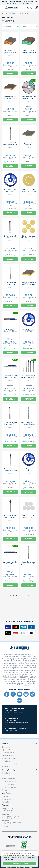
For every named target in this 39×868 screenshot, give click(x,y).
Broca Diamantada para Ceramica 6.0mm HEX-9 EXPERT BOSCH (10, 145)
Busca (14, 14)
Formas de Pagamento (9, 776)
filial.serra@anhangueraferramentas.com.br (13, 818)
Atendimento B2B (8, 755)
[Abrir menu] (3, 8)
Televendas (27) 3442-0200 (12, 816)
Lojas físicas (6, 750)
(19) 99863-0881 (11, 730)
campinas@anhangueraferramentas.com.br (13, 812)
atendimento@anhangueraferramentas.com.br (16, 722)
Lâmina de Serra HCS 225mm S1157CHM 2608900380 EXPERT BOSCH (10, 378)
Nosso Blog (6, 767)
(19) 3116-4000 (11, 710)
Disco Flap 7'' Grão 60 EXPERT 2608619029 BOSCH (10, 191)
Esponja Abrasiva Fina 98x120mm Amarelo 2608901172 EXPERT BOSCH (29, 285)
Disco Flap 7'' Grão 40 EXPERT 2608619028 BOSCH (29, 331)
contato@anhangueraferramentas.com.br (15, 712)
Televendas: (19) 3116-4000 (11, 810)
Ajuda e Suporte (19, 770)
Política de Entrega (8, 784)
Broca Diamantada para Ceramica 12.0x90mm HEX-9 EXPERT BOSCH (10, 518)
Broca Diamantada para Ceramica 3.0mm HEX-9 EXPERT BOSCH (29, 565)
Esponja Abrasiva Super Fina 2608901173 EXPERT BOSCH (29, 145)
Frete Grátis (6, 796)
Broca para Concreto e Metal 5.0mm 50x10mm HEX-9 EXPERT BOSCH (29, 425)
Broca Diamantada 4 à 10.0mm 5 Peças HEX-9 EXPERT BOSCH (29, 378)
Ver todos (5, 826)
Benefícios (19, 793)
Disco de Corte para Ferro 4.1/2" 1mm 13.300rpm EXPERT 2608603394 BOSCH (29, 99)
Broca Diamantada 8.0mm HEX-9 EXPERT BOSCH (10, 238)
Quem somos (6, 747)
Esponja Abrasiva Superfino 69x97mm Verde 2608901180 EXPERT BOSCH (29, 53)
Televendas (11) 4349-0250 (11, 822)
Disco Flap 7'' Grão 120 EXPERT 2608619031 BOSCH (29, 471)
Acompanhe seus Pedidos (11, 764)
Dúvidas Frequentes (9, 779)
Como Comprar (7, 773)
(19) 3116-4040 (11, 720)
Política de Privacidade (10, 787)
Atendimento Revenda (9, 758)
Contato (4, 790)
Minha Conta (6, 761)
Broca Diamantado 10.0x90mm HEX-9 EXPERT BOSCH (10, 424)
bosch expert (24, 14)
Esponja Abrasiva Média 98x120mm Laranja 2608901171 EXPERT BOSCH (10, 99)
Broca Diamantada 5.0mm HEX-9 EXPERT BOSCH (10, 284)
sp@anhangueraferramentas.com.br (11, 824)
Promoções (6, 802)
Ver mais (27, 685)
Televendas (19, 805)
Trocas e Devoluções (9, 781)
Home (6, 14)
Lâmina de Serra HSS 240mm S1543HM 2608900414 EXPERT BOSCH (10, 565)
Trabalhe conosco (8, 753)
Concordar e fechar (20, 864)
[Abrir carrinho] (36, 8)
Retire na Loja (6, 799)
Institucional (19, 744)
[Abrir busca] (32, 8)
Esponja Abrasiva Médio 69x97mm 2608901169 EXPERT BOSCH (10, 53)
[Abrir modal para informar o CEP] (28, 8)
